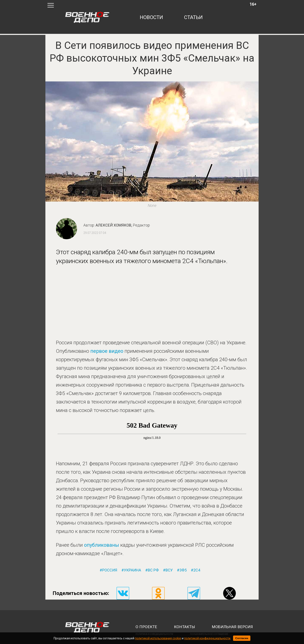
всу (169, 570)
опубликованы (102, 545)
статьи (193, 17)
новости (151, 17)
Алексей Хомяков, (123, 225)
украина (132, 570)
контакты (184, 627)
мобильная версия (232, 627)
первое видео (107, 351)
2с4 (197, 570)
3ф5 (183, 570)
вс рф (153, 570)
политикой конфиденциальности (207, 638)
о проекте (146, 627)
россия (110, 570)
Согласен (242, 638)
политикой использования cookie (158, 638)
